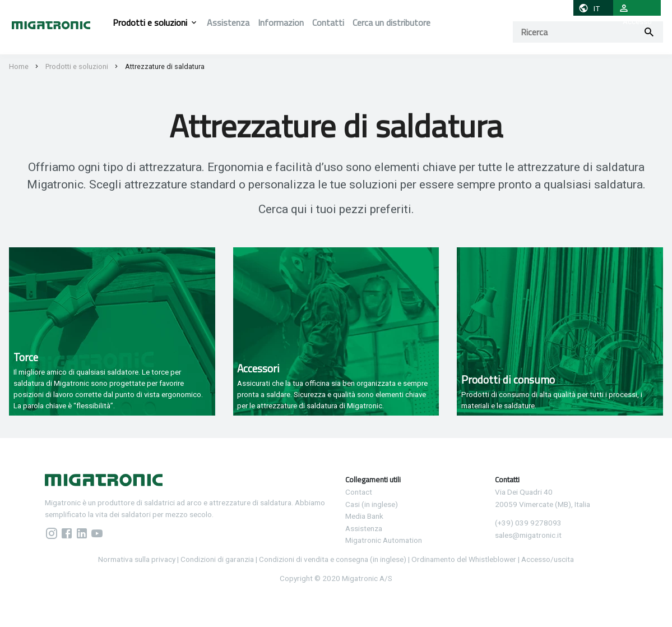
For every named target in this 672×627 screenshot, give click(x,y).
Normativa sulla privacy (137, 559)
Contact (359, 492)
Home (19, 66)
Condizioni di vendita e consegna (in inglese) (333, 559)
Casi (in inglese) (372, 504)
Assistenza (228, 22)
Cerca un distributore (391, 22)
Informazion (281, 22)
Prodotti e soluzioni (150, 22)
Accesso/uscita (548, 559)
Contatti (328, 22)
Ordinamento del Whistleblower (464, 559)
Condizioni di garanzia (217, 559)
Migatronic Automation (384, 540)
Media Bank (364, 516)
